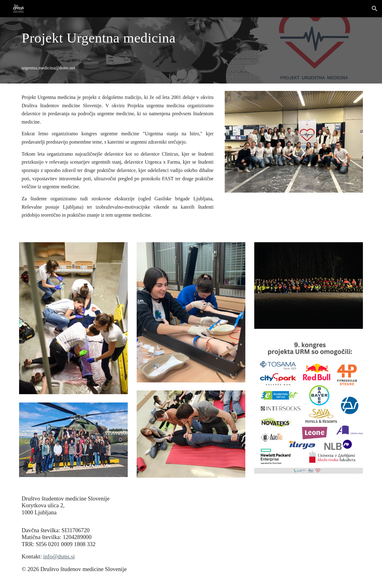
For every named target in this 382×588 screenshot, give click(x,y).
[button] (375, 9)
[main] (117, 38)
